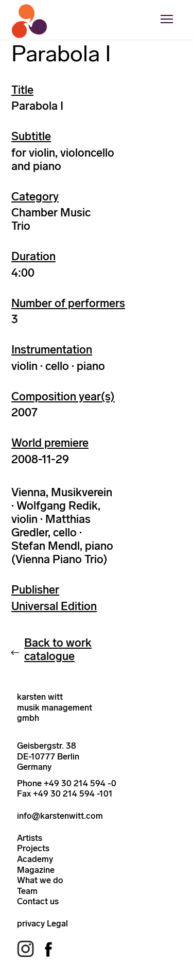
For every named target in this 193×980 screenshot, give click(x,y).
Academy (35, 859)
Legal (57, 923)
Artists (30, 838)
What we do (40, 880)
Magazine (36, 870)
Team (27, 891)
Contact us (38, 901)
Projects (33, 848)
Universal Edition (54, 606)
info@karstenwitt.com (60, 816)
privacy (31, 923)
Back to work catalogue (58, 649)
